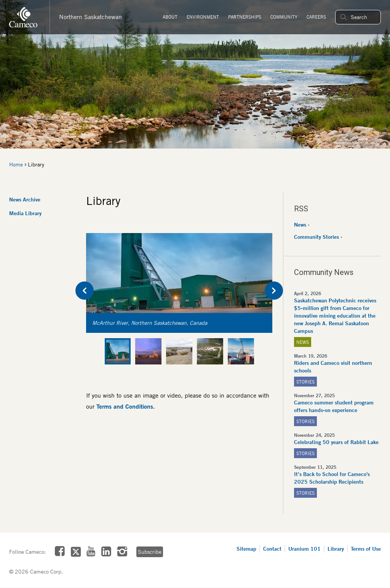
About (170, 17)
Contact (272, 549)
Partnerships (245, 17)
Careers (316, 17)
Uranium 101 (304, 549)
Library (336, 549)
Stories (305, 382)
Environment (203, 17)
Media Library (25, 213)
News (300, 224)
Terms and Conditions (125, 406)
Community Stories (316, 237)
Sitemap (246, 549)
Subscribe (150, 552)
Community (284, 17)
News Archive (25, 199)
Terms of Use (366, 549)
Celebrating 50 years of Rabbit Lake (336, 442)
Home (16, 165)
